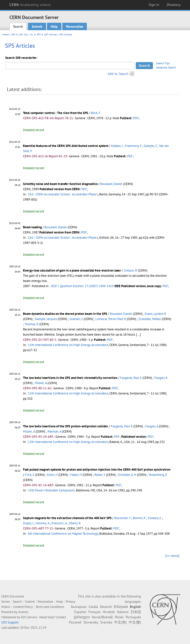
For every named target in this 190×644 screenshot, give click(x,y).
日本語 (136, 612)
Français (95, 612)
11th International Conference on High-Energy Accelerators (68, 345)
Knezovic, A (59, 523)
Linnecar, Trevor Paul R (111, 319)
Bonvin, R (139, 518)
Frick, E (30, 475)
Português (133, 617)
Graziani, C (76, 319)
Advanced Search (166, 68)
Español (80, 612)
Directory (174, 5)
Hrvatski (109, 612)
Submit (37, 26)
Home (6, 34)
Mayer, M (76, 475)
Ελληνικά (121, 607)
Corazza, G (154, 518)
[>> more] (172, 556)
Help (54, 26)
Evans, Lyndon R (155, 314)
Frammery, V (133, 146)
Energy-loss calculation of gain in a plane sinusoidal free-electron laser (72, 270)
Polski (119, 617)
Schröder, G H (127, 475)
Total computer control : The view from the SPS (56, 113)
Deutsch (106, 607)
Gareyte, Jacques (46, 319)
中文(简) (120, 622)
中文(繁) (135, 622)
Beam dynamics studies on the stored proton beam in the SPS (65, 314)
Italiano (123, 612)
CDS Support (10, 622)
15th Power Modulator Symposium (51, 490)
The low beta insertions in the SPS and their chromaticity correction (70, 378)
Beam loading (32, 227)
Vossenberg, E (158, 475)
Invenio (23, 612)
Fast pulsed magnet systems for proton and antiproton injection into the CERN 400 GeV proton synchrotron (97, 470)
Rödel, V (100, 475)
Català (93, 607)
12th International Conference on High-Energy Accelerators (68, 442)
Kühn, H (52, 475)
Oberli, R (75, 523)
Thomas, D (32, 324)
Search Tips (163, 63)
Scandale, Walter (150, 319)
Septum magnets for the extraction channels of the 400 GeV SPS (67, 518)
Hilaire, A (41, 383)
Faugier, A (161, 378)
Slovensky (91, 622)
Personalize (75, 26)
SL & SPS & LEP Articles (44, 34)
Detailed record (34, 130)
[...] (138, 334)
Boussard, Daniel (111, 184)
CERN (30, 5)
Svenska (106, 622)
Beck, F (96, 113)
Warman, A (54, 431)
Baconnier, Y (122, 518)
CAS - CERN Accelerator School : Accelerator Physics (63, 194)
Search (18, 26)
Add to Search (118, 74)
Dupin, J (28, 523)
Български (79, 607)
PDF (136, 118)
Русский (75, 622)
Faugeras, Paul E (131, 378)
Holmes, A (42, 523)
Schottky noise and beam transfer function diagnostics (60, 184)
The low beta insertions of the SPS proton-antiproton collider (66, 426)
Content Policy (23, 607)
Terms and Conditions (50, 607)
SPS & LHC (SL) (20, 34)
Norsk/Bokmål (102, 617)
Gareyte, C (150, 146)
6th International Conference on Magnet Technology (63, 534)
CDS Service (29, 617)
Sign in (154, 5)
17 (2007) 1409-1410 (82, 286)
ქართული (82, 617)
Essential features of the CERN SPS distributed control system (66, 146)
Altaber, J (117, 146)
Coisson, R (130, 270)
